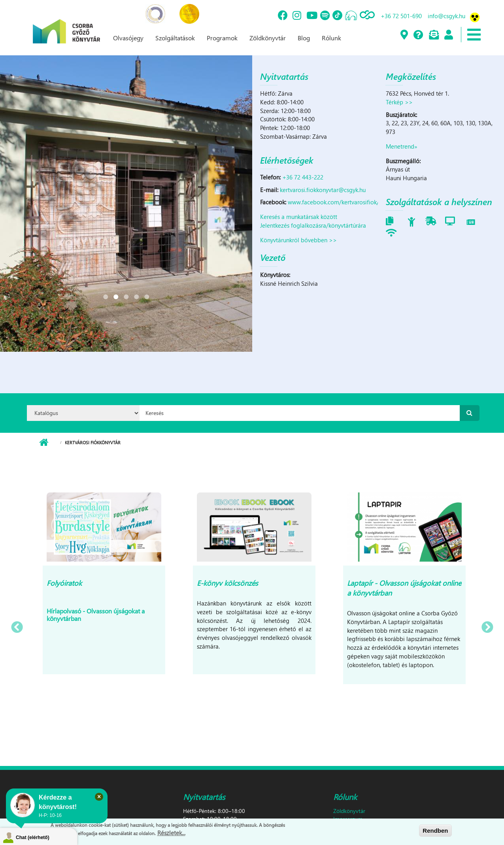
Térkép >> (399, 102)
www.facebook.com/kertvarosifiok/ (333, 202)
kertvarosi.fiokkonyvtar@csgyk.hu (323, 190)
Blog (304, 38)
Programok (222, 38)
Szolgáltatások (175, 38)
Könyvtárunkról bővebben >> (298, 240)
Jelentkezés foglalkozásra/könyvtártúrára (313, 225)
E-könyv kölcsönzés (227, 583)
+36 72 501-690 (401, 16)
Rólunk (331, 38)
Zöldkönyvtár (268, 38)
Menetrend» (402, 146)
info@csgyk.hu (446, 16)
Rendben (435, 831)
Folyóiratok (64, 583)
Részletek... (171, 833)
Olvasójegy (128, 38)
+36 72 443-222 (303, 177)
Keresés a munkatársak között (299, 217)
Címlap (44, 443)
